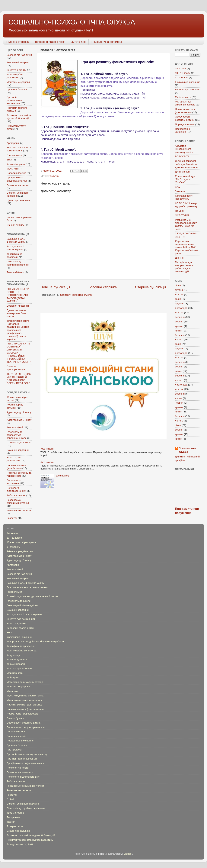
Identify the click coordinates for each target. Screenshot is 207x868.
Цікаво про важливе (18, 200)
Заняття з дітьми (16, 70)
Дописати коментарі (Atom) (76, 295)
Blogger (128, 854)
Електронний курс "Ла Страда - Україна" (186, 179)
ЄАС (178, 187)
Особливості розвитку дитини (185, 118)
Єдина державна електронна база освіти (16, 313)
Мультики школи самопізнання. (25, 700)
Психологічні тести (18, 185)
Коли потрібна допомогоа (15, 76)
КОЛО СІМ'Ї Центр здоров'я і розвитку (186, 205)
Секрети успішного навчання (23, 804)
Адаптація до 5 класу (19, 420)
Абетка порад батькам (15, 406)
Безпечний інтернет (18, 62)
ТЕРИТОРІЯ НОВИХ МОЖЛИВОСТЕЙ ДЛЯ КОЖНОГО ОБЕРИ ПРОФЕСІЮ (19, 379)
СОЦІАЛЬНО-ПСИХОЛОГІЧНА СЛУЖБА (72, 22)
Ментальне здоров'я (19, 82)
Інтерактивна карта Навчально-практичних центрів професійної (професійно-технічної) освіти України (18, 330)
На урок (180, 211)
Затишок (180, 191)
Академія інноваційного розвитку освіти (184, 149)
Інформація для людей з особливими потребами (35, 642)
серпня (179, 322)
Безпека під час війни (19, 55)
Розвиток (54, 176)
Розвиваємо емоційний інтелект (18, 501)
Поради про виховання (14, 482)
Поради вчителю (185, 124)
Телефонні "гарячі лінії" (50, 42)
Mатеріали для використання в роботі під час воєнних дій (184, 267)
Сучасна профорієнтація (16, 368)
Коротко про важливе (188, 90)
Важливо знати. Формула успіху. (16, 240)
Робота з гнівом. (16, 495)
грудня (179, 290)
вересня (180, 317)
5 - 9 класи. (182, 77)
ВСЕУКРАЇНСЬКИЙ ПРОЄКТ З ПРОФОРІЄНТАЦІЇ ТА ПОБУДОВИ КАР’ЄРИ (18, 295)
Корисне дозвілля (17, 659)
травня (179, 326)
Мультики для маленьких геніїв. (25, 696)
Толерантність (15, 826)
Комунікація (14, 655)
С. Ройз (11, 799)
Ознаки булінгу (15, 225)
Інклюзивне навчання (188, 82)
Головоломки (14, 155)
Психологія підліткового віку (16, 489)
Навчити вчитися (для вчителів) (185, 111)
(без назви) (47, 449)
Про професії (14, 750)
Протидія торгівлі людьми (22, 759)
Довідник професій (18, 306)
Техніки (11, 822)
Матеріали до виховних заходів (185, 103)
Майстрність (14, 678)
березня (180, 335)
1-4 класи (181, 68)
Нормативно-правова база (22, 714)
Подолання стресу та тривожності (19, 474)
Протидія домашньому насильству (14, 100)
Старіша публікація (151, 287)
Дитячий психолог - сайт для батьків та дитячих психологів (186, 164)
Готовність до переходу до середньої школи (17, 435)
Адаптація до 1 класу (19, 412)
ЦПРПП (180, 258)
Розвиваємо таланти (19, 510)
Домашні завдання (18, 450)
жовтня (179, 294)
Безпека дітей (15, 427)
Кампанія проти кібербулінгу (184, 197)
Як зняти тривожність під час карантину (30, 840)
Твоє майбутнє (15, 272)
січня (178, 285)
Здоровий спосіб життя (20, 628)
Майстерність (183, 97)
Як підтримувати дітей (20, 844)
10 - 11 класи (183, 73)
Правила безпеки (17, 90)
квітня (178, 331)
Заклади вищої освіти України (15, 248)
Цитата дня (78, 42)
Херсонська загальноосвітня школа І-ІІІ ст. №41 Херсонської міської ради (187, 247)
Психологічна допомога (107, 42)
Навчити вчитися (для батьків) (16, 467)
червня (179, 403)
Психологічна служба (187, 450)
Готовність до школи (19, 442)
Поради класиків (16, 173)
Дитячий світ (182, 172)
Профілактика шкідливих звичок (17, 179)
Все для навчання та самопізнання (19, 149)
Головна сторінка (18, 42)
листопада (181, 308)
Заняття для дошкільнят (14, 459)
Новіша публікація (55, 287)
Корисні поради (16, 164)
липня (179, 398)
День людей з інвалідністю (22, 605)
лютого (179, 339)
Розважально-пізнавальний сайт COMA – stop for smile (186, 224)
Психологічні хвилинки (182, 130)
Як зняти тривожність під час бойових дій (19, 117)
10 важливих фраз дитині (21, 542)
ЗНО (9, 160)
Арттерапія (13, 143)
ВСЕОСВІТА (182, 156)
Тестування (13, 817)
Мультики (12, 169)
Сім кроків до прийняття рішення (18, 263)
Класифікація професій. (14, 255)
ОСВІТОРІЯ (182, 215)
